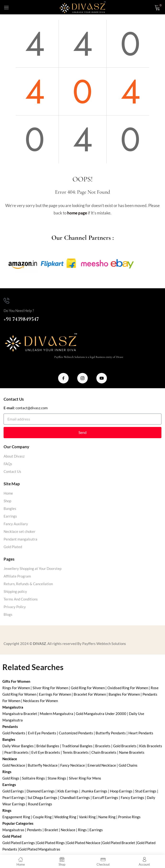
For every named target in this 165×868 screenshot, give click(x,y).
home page (77, 213)
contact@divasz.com (32, 408)
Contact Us (12, 471)
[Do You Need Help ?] (6, 301)
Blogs (8, 614)
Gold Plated (13, 547)
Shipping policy (15, 591)
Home (8, 493)
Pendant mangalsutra (20, 539)
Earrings (10, 516)
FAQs (8, 464)
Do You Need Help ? (19, 311)
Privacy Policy (15, 607)
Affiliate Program (17, 576)
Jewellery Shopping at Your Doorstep (33, 568)
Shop (7, 501)
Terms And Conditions (21, 599)
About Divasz (14, 456)
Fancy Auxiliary (16, 524)
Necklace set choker (19, 531)
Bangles (10, 508)
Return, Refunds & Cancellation (28, 584)
